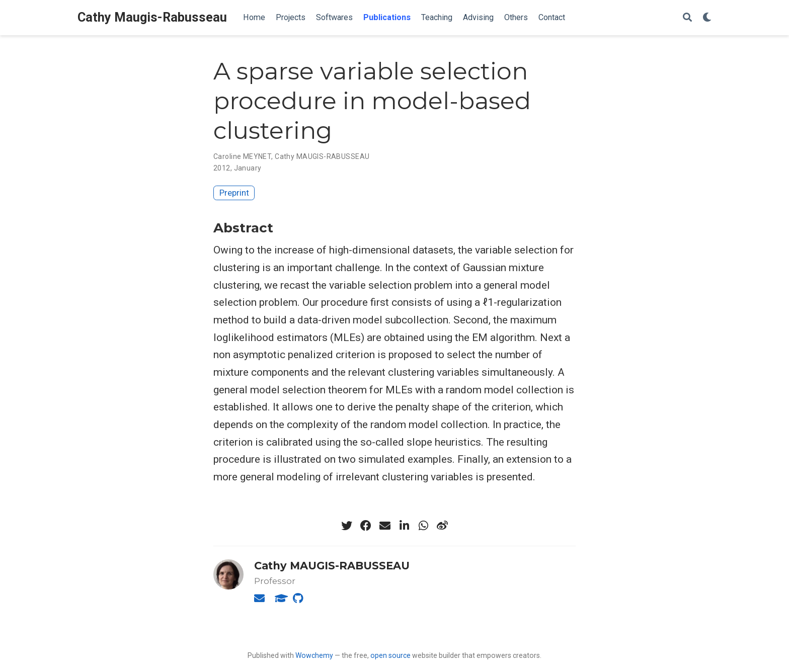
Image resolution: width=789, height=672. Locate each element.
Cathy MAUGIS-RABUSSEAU (322, 156)
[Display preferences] (707, 18)
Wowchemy (314, 655)
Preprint (234, 193)
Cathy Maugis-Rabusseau (152, 17)
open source (390, 655)
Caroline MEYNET (242, 156)
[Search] (687, 18)
